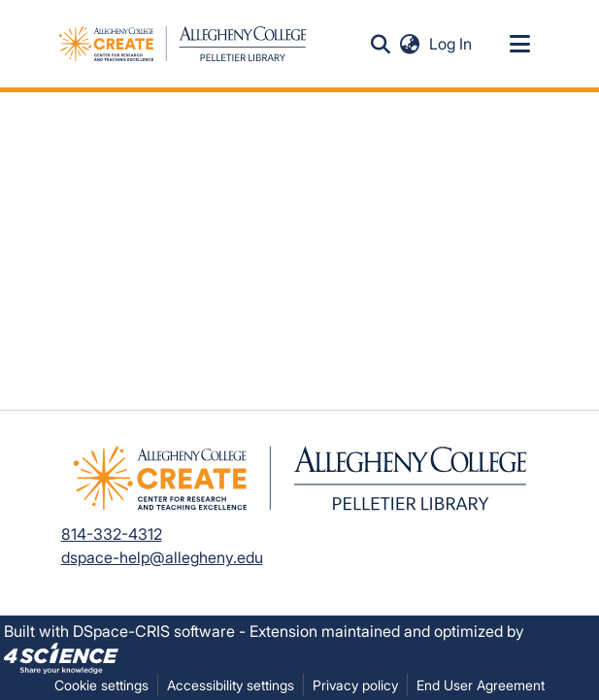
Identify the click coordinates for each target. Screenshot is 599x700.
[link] (61, 656)
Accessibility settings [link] (231, 685)
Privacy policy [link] (355, 685)
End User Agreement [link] (481, 685)
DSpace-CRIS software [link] (154, 631)
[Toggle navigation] (520, 44)
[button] (381, 44)
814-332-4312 (112, 534)
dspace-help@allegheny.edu (162, 557)
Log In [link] (451, 44)
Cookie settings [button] (101, 685)
